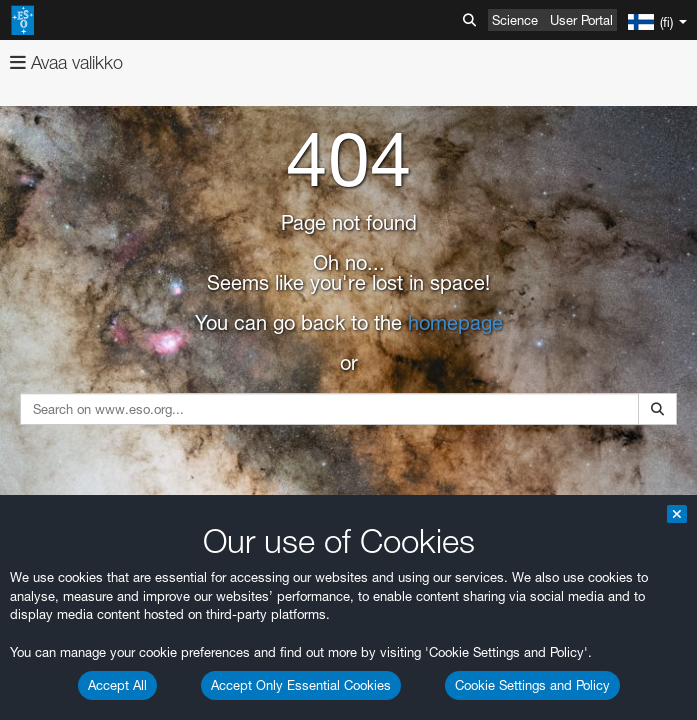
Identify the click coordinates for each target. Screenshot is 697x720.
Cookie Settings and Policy (532, 685)
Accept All (117, 685)
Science (515, 20)
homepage (455, 323)
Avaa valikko (66, 62)
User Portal (581, 20)
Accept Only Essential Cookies (301, 685)
